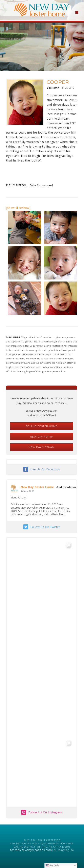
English (52, 865)
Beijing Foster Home (42, 426)
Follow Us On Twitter (45, 527)
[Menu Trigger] (77, 12)
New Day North (42, 437)
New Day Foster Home (37, 487)
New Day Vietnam (42, 447)
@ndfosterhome (66, 487)
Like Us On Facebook (45, 469)
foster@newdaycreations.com (31, 850)
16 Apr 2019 (28, 491)
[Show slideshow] (18, 208)
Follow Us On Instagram (45, 812)
